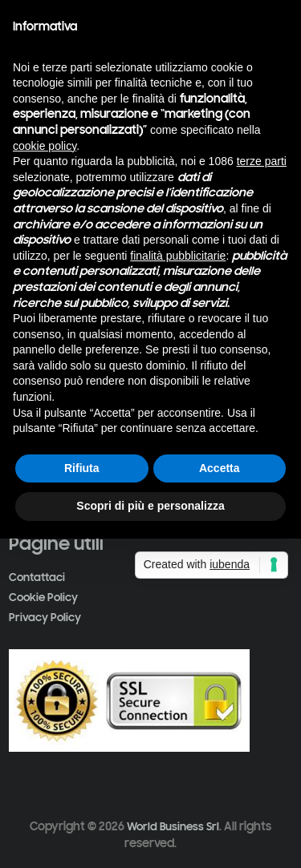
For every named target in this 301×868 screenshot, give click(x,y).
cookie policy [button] (45, 146)
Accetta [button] (220, 468)
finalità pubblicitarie (178, 256)
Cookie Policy (43, 598)
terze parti (262, 161)
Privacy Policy (45, 618)
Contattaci (37, 577)
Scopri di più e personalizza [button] (150, 506)
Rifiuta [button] (82, 468)
